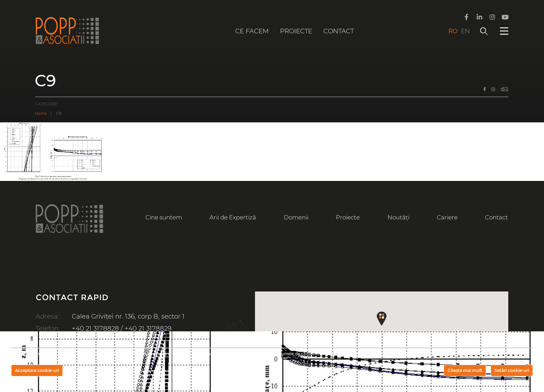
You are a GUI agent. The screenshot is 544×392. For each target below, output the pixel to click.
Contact (339, 31)
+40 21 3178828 (95, 328)
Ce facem (252, 31)
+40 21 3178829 (148, 328)
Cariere (447, 217)
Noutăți (398, 217)
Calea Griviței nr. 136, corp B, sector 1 (128, 316)
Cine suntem (164, 217)
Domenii (296, 217)
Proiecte (296, 31)
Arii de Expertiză (233, 217)
